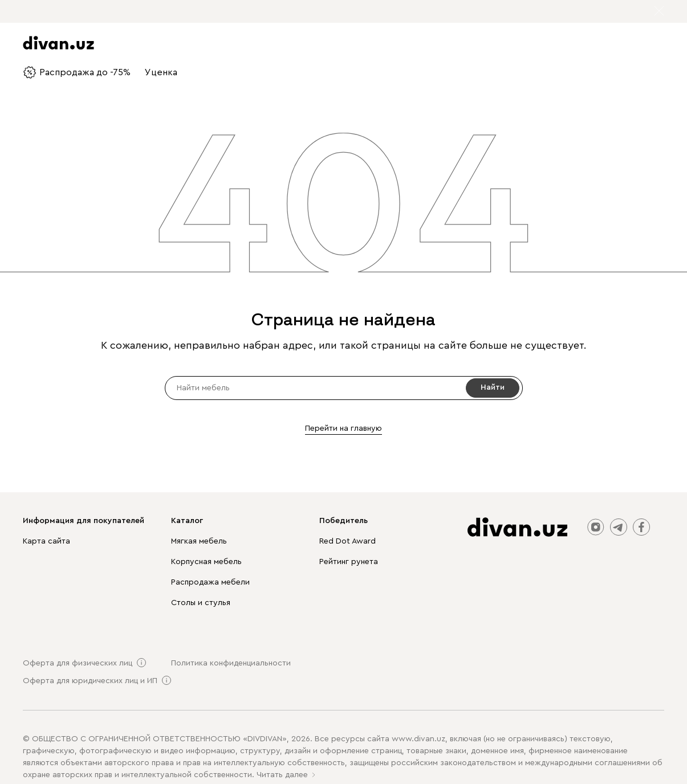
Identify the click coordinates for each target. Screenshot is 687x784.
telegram (619, 527)
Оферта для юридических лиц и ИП (90, 681)
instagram (596, 527)
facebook (641, 527)
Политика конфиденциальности (231, 663)
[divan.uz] (517, 527)
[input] (344, 388)
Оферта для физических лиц (78, 663)
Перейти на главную (343, 428)
